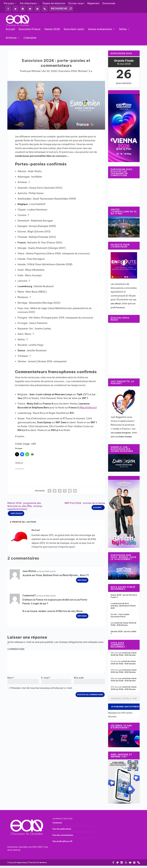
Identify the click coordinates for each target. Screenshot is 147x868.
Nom (11, 678)
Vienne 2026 (52, 30)
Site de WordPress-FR (62, 842)
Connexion (57, 823)
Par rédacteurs (28, 3)
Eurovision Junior (74, 30)
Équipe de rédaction (54, 3)
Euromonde (109, 3)
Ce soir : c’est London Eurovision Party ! (120, 616)
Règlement (93, 3)
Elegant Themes (22, 863)
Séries (123, 30)
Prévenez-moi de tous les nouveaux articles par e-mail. (41, 688)
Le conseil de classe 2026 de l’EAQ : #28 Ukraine (123, 624)
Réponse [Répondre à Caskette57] (82, 616)
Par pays (9, 3)
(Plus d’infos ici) (88, 408)
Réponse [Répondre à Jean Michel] (82, 581)
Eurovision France (30, 30)
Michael (36, 72)
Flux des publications (62, 829)
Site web (79, 678)
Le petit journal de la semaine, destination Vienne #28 (123, 606)
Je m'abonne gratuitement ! (125, 707)
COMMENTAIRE (16, 650)
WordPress (43, 863)
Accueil (10, 30)
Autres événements (100, 30)
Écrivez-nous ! (76, 3)
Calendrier (30, 39)
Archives (11, 39)
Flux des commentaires (63, 836)
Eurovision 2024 (68, 72)
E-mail (46, 678)
